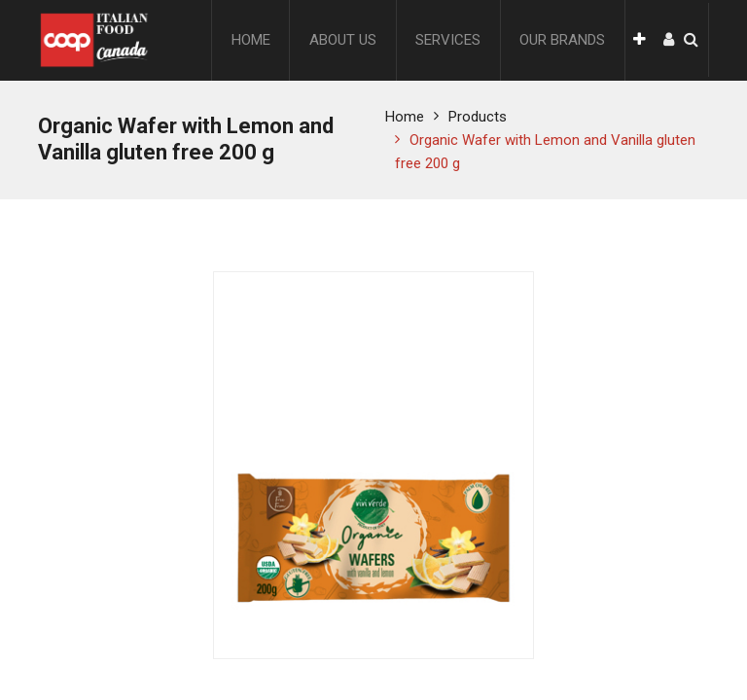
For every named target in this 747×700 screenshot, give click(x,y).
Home (405, 117)
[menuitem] (251, 40)
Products (478, 117)
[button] (640, 40)
